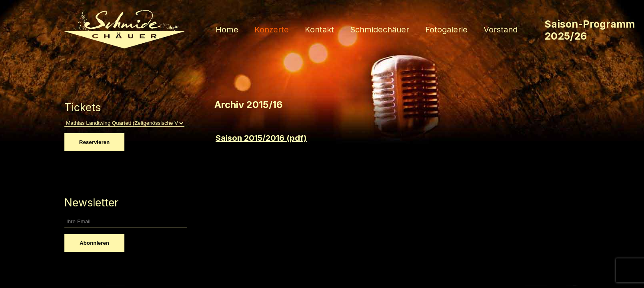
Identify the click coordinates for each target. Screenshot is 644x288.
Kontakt (319, 30)
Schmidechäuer (380, 30)
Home (227, 30)
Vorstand (501, 30)
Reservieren (94, 142)
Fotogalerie (446, 30)
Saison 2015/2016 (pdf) (261, 138)
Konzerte (272, 30)
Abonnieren (94, 243)
